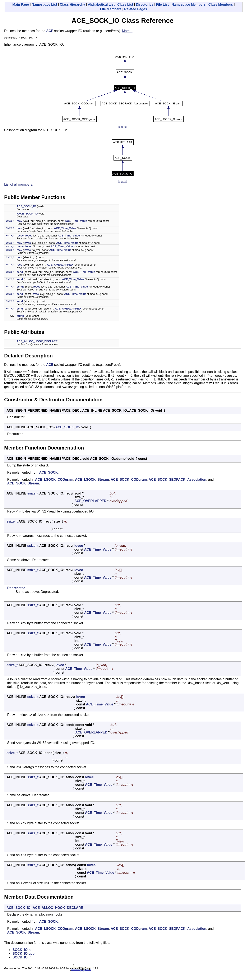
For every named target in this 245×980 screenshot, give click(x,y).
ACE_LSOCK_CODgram (54, 480)
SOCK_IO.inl (22, 958)
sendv (20, 287)
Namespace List (44, 4)
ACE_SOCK (48, 473)
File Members (111, 9)
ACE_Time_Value (76, 222)
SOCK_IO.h (22, 950)
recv (19, 222)
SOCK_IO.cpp (24, 954)
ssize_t (10, 221)
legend (122, 127)
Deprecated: (17, 589)
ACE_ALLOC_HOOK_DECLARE (37, 342)
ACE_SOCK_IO (26, 207)
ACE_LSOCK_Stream (92, 480)
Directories (145, 4)
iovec (29, 236)
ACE (50, 31)
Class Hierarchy (72, 4)
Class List (125, 4)
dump (20, 317)
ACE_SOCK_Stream (23, 484)
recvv (20, 236)
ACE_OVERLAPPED (60, 265)
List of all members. (19, 185)
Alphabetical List (101, 4)
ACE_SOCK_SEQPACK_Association (177, 480)
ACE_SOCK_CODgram (129, 480)
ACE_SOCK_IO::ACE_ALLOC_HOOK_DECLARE (45, 908)
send (20, 273)
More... (127, 31)
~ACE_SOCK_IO (27, 214)
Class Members (221, 4)
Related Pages (136, 9)
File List (162, 4)
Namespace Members (189, 4)
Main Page (21, 4)
